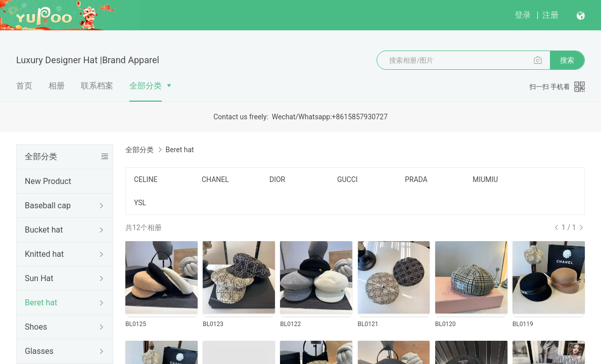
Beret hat (41, 303)
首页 (24, 86)
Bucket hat (44, 230)
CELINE (146, 179)
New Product (48, 181)
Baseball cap (48, 206)
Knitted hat (44, 254)
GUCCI (348, 179)
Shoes (36, 327)
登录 (523, 15)
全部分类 (146, 86)
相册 (57, 86)
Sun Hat (39, 278)
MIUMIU (485, 179)
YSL (140, 203)
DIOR (277, 179)
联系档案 (97, 86)
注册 (550, 15)
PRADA (416, 179)
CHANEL (215, 179)
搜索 (567, 60)
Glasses (39, 351)
